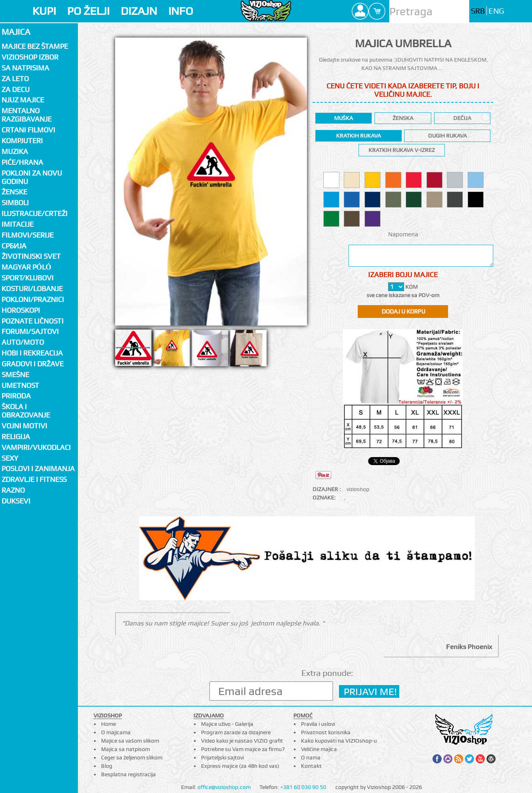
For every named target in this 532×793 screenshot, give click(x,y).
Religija (16, 436)
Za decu (16, 89)
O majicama (116, 732)
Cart (377, 11)
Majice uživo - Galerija (227, 724)
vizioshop (358, 489)
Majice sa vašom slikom (130, 741)
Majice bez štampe (35, 46)
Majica (16, 32)
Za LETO (15, 79)
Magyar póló (26, 267)
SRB (478, 11)
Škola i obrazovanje (26, 411)
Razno (13, 490)
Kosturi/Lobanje (32, 289)
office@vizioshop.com (224, 787)
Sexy (10, 458)
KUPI (44, 11)
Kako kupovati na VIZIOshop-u (339, 741)
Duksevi (16, 501)
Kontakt (311, 766)
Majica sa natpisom (126, 749)
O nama (311, 757)
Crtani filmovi (28, 130)
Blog (107, 766)
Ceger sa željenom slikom (132, 757)
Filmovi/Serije (28, 235)
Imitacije (18, 224)
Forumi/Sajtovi (30, 331)
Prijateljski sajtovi (222, 757)
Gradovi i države (33, 364)
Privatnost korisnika (326, 732)
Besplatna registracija (129, 774)
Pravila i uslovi (318, 724)
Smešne (15, 375)
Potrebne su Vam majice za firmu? (243, 749)
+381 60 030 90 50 (303, 787)
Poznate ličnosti (33, 321)
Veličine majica (319, 749)
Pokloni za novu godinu (32, 177)
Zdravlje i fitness (34, 479)
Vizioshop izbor (30, 57)
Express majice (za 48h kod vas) (240, 766)
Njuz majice (23, 100)
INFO (181, 11)
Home (109, 724)
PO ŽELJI (88, 11)
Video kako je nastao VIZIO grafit (242, 741)
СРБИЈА (14, 246)
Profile (360, 11)
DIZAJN (139, 11)
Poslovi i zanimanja (38, 468)
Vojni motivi (24, 426)
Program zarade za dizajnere (236, 732)
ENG (496, 11)
